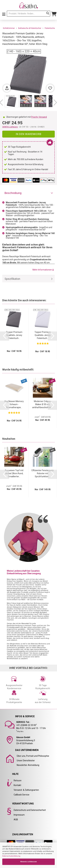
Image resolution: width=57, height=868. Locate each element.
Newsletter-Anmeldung (28, 765)
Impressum (19, 815)
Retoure (18, 780)
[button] (55, 103)
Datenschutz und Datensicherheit (30, 810)
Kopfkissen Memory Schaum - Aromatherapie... (14, 404)
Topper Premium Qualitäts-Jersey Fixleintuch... (14, 335)
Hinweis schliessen (28, 862)
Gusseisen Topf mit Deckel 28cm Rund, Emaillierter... (14, 473)
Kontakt (17, 785)
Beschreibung (13, 193)
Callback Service (22, 795)
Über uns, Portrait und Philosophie (33, 756)
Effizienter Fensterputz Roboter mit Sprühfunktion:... (43, 473)
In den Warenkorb (28, 134)
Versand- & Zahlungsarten (26, 790)
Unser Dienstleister (26, 761)
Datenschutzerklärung (11, 856)
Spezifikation (12, 279)
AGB (16, 820)
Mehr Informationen (43, 270)
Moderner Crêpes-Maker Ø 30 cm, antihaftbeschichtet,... (43, 404)
